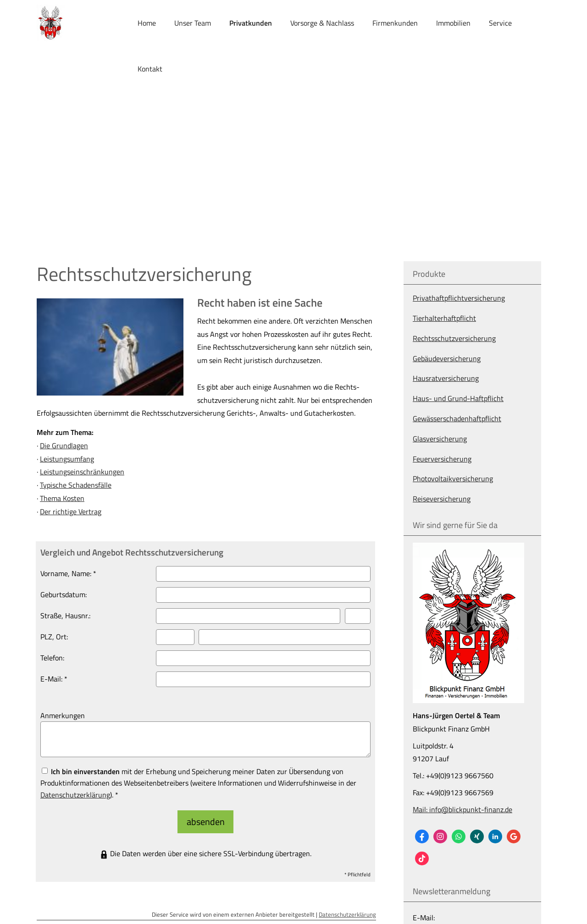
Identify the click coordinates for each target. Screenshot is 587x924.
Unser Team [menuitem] (193, 23)
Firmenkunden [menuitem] (395, 23)
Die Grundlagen (64, 445)
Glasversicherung (440, 439)
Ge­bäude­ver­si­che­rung (447, 358)
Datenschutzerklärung (347, 909)
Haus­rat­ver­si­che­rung (446, 378)
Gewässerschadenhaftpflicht (457, 418)
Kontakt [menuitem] (150, 69)
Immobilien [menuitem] (453, 23)
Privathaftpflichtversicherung (459, 298)
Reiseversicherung (442, 499)
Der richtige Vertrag (71, 511)
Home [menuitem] (147, 23)
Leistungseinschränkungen (82, 472)
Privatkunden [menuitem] (251, 23)
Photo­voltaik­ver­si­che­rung (453, 478)
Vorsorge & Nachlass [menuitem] (322, 23)
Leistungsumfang (67, 459)
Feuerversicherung (442, 459)
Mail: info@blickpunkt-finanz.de (462, 809)
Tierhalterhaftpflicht (444, 318)
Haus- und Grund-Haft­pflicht (458, 398)
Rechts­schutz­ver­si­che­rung (454, 338)
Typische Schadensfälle (76, 485)
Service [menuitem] (500, 23)
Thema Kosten (62, 498)
